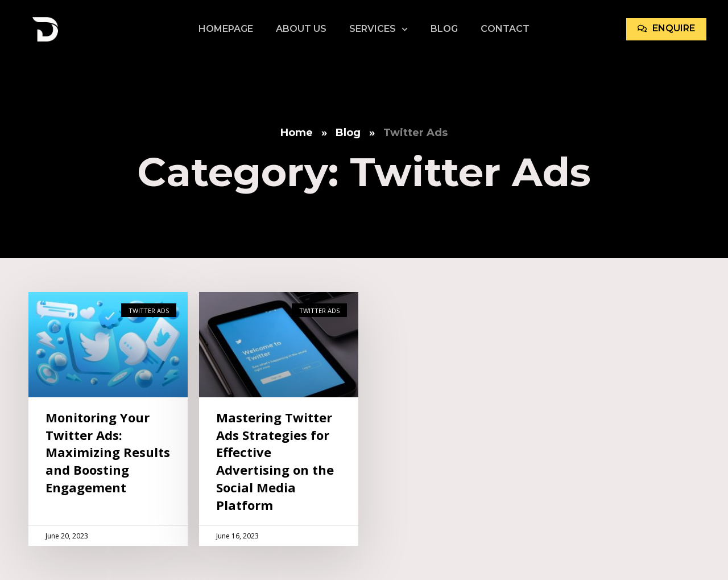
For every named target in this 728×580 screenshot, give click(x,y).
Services (379, 29)
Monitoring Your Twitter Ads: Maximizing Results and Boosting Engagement (108, 452)
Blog (444, 29)
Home (297, 133)
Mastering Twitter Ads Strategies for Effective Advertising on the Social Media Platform (275, 461)
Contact (505, 29)
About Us (301, 29)
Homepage (226, 29)
